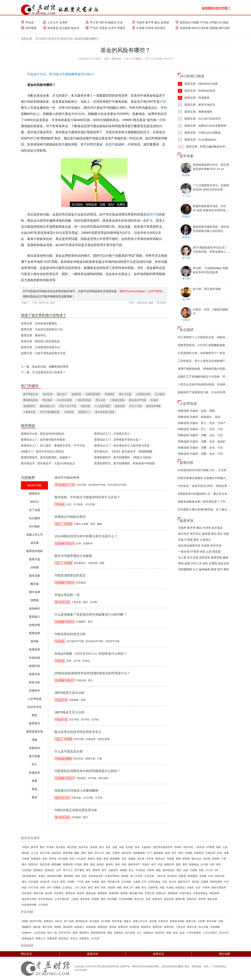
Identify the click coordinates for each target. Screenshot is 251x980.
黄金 (182, 933)
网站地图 (225, 954)
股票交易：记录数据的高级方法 (40, 347)
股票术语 (54, 39)
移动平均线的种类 (67, 478)
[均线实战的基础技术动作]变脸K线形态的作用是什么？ (92, 673)
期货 (75, 933)
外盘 (181, 540)
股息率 (81, 893)
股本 (196, 540)
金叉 (154, 864)
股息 (178, 864)
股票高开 (33, 864)
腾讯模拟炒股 (31, 400)
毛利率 (151, 870)
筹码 (181, 563)
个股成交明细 (117, 400)
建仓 (24, 864)
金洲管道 (76, 394)
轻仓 (131, 870)
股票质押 (173, 893)
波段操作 (68, 927)
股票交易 (67, 39)
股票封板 (180, 899)
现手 (104, 870)
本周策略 (215, 927)
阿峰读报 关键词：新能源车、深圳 (199, 417)
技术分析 (220, 876)
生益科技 (91, 739)
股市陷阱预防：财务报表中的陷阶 (134, 463)
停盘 (162, 887)
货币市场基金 (45, 899)
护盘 (160, 864)
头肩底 (170, 887)
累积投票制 (216, 882)
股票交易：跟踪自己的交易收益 (40, 341)
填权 (203, 552)
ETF (144, 882)
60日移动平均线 (94, 641)
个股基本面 (29, 412)
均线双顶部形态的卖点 (70, 575)
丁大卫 (186, 196)
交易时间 (88, 543)
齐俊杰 (103, 28)
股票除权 (102, 893)
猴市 (219, 864)
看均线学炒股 (62, 602)
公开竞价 (43, 905)
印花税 (78, 864)
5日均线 (85, 719)
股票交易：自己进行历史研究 (199, 119)
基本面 (53, 859)
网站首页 (26, 954)
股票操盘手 (28, 938)
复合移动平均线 (138, 400)
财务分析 (192, 927)
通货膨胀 (69, 876)
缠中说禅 (224, 28)
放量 (226, 853)
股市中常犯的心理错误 (50, 451)
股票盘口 (79, 927)
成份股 (125, 876)
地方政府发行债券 (105, 412)
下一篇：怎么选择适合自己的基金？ (43, 372)
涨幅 (137, 887)
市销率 (150, 28)
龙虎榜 (63, 22)
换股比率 (169, 864)
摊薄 (178, 859)
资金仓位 (139, 899)
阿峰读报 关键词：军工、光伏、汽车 (200, 429)
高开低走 (217, 528)
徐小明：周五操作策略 (207, 289)
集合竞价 (184, 534)
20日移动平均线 (75, 641)
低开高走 (196, 534)
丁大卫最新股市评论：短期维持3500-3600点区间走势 (211, 187)
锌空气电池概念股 (50, 412)
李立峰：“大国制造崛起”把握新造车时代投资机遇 (210, 270)
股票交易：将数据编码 (195, 112)
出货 (69, 504)
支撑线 (213, 563)
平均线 (204, 22)
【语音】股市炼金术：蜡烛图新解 (131, 451)
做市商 (202, 899)
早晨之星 (150, 893)
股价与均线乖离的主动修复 (73, 556)
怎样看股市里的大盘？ (127, 440)
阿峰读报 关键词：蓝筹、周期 (196, 411)
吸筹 (86, 864)
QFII (49, 887)
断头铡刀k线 (136, 893)
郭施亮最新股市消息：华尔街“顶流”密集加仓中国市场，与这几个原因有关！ (210, 210)
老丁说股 (69, 921)
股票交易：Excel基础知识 (197, 140)
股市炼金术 (28, 463)
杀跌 (45, 859)
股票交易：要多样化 (33, 335)
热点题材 (65, 28)
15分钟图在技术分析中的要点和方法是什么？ (86, 536)
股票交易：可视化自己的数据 (199, 133)
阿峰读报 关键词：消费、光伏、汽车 (200, 435)
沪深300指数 (126, 899)
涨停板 (205, 28)
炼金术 (75, 28)
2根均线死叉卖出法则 (69, 693)
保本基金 (85, 899)
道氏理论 (160, 28)
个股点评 (180, 927)
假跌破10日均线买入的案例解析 (77, 791)
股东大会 (196, 859)
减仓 (24, 882)
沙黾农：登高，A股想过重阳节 (210, 312)
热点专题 (203, 927)
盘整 (187, 563)
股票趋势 (102, 927)
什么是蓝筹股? (103, 406)
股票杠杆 (161, 893)
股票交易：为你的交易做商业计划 (42, 329)
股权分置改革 (219, 887)
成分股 (48, 893)
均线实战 (81, 680)
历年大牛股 (135, 406)
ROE (220, 853)
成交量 (153, 921)
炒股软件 (27, 933)
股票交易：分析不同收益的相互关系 (43, 353)
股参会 (127, 921)
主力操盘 (78, 504)
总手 (59, 870)
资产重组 (79, 870)
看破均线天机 (62, 798)
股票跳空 (38, 870)
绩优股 (216, 552)
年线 (124, 864)
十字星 (80, 882)
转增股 (189, 853)
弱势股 (123, 870)
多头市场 (193, 557)
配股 (99, 859)
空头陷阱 (33, 882)
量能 (100, 524)
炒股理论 (84, 938)
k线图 (25, 921)
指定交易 (45, 864)
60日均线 (79, 739)
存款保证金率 (96, 876)
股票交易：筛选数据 (194, 98)
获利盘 (196, 882)
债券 (103, 899)
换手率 (150, 22)
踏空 (90, 887)
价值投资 (199, 853)
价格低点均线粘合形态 (70, 517)
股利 (226, 569)
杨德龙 (112, 22)
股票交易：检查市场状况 (196, 105)
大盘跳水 (205, 540)
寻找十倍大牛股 (68, 406)
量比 (157, 22)
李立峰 (186, 278)
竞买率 (150, 859)
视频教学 (27, 927)
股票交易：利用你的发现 (196, 91)
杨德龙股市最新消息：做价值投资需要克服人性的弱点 (211, 229)
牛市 (226, 882)
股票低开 (50, 870)
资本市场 (216, 546)
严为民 (94, 28)
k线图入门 (27, 451)
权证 (220, 534)
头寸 (196, 569)
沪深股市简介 (122, 434)
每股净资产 (134, 864)
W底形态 (180, 887)
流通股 (205, 882)
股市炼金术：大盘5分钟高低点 (56, 463)
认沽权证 (67, 887)
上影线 (75, 899)
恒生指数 (112, 899)
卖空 (124, 859)
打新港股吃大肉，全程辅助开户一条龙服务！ (206, 353)
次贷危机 (27, 870)
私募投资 (52, 938)
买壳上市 (196, 563)
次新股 (96, 882)
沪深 (163, 102)
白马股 (204, 864)
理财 (110, 933)
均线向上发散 (81, 524)
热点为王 (224, 933)
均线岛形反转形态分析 (70, 634)
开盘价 (146, 864)
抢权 (43, 887)
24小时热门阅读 (192, 76)
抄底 (72, 859)
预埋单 (96, 870)
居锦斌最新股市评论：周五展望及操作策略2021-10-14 (211, 167)
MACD (196, 28)
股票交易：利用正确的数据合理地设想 (206, 147)
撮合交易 (212, 899)
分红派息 (81, 859)
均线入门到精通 (63, 524)
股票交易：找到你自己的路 (198, 84)
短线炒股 (185, 28)
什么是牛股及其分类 (69, 751)
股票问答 (187, 463)
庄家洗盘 (76, 798)
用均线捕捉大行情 (65, 485)
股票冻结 (157, 899)
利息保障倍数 (29, 905)
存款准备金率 (29, 876)
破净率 (109, 864)
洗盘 (226, 534)
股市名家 (187, 156)
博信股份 (47, 400)
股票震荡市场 (98, 933)
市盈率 (140, 22)
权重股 (57, 887)
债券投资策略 (153, 406)
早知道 (30, 22)
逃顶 (106, 859)
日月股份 (160, 394)
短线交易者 (104, 739)
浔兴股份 (76, 817)
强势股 (214, 28)
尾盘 (93, 864)
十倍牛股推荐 (194, 933)
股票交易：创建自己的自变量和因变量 (205, 126)
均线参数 (74, 700)
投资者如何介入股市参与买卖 (131, 446)
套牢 (220, 569)
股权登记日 (184, 882)
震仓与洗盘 (125, 394)
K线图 (195, 22)
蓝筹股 (165, 22)
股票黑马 (84, 933)
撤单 (88, 882)
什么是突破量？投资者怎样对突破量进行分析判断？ (90, 615)
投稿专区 (160, 933)
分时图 (213, 22)
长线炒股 (134, 927)
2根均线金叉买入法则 (69, 712)
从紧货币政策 (112, 876)
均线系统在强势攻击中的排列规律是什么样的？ (87, 771)
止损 (209, 552)
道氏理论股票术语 (189, 546)
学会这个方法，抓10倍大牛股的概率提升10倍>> (61, 74)
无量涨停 (113, 870)
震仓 (90, 680)
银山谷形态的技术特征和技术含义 (78, 732)
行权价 (190, 887)
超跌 (103, 882)
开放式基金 (185, 893)
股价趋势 (103, 778)
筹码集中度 (114, 882)
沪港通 (25, 859)
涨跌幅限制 (185, 569)
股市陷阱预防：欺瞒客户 (55, 457)
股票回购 (114, 893)
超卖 (84, 876)
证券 (79, 543)
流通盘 (132, 859)
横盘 (158, 870)
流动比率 (45, 882)
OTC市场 (33, 887)
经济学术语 (65, 933)
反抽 (186, 870)
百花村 (154, 400)
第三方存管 (136, 876)
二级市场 (161, 876)
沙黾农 (186, 320)
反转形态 (172, 876)
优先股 (207, 859)
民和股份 (81, 583)
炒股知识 (119, 933)
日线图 (71, 882)
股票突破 (216, 557)
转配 (119, 887)
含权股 (203, 876)
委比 (214, 534)
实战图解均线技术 (65, 543)
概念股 (37, 927)
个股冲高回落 (84, 400)
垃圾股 (170, 859)
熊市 (104, 887)
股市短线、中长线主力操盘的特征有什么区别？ (87, 497)
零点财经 (41, 39)
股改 (179, 870)
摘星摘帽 (56, 864)
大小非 (209, 870)
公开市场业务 (62, 899)
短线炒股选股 (93, 394)
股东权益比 (169, 870)
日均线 (95, 719)
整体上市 (128, 887)
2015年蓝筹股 (64, 400)
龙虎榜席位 (29, 406)
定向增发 (126, 882)
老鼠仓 (91, 859)
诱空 (88, 870)
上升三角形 (80, 887)
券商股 (216, 859)
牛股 (100, 759)
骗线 (226, 557)
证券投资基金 (200, 893)
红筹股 (140, 28)
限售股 (186, 859)
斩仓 (144, 887)
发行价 (173, 882)
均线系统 (93, 563)
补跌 (212, 864)
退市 (97, 887)
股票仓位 (160, 859)
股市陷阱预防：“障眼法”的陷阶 (132, 457)
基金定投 (169, 899)
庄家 (221, 921)
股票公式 (41, 938)
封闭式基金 (154, 882)
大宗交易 (149, 876)
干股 (224, 859)
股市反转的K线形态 (52, 434)
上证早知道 (188, 404)
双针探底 (27, 893)
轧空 (198, 887)
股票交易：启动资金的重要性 (39, 323)
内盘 (24, 887)
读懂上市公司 (140, 921)
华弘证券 (100, 400)
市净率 (207, 528)
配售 (63, 882)
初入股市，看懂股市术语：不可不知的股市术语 (69, 446)
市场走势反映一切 (67, 595)
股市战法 (64, 938)
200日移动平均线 (117, 485)
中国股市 (81, 622)
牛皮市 (55, 882)
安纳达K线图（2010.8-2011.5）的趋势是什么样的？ (91, 654)
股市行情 (153, 214)
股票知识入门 (29, 440)
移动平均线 (36, 921)
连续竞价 (205, 557)
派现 (117, 864)
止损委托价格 (143, 394)
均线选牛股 (61, 700)
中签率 (206, 887)
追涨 (148, 899)
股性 (185, 864)
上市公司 (53, 22)
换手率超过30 (31, 394)
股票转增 (68, 864)
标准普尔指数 (55, 876)
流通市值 (153, 887)
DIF (217, 870)
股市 (112, 144)
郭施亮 (121, 28)
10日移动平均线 (97, 485)
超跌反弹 (223, 563)
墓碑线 (124, 893)
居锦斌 (186, 175)
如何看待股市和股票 (53, 440)
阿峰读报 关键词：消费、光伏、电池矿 (202, 442)
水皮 (120, 22)
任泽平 (112, 28)
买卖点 (74, 938)
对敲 (201, 870)
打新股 (193, 870)
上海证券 (76, 602)
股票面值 (193, 876)
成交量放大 (80, 563)
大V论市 (95, 938)
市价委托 (59, 893)
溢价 (205, 563)
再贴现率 (214, 893)
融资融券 (205, 569)
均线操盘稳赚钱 (63, 759)
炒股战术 (148, 933)
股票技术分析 (29, 434)
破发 (214, 569)
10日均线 (81, 485)
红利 (211, 876)
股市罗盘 (117, 921)
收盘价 (100, 864)
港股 (169, 933)
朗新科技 (120, 406)
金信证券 (48, 394)
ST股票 (195, 552)
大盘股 (137, 882)
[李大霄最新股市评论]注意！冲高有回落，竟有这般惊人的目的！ (211, 252)
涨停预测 (31, 28)
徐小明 (186, 299)
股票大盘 (191, 921)
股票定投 (192, 899)
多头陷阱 (63, 859)
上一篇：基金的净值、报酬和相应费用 (45, 367)
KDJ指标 (223, 22)
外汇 (139, 933)
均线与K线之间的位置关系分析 (76, 810)
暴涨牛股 (90, 759)
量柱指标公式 (47, 406)
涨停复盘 (53, 28)
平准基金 (140, 870)
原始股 (111, 887)
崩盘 (78, 876)
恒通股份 (110, 394)
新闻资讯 (146, 927)
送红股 (141, 859)
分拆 (165, 882)
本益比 (42, 876)
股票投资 (123, 927)
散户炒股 (130, 933)
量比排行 (62, 394)
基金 (176, 933)
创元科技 (79, 759)
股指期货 (36, 859)
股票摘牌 (115, 859)
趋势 (93, 524)
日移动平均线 (112, 641)
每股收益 (194, 864)
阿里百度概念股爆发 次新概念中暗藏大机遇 (205, 478)
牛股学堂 (163, 921)
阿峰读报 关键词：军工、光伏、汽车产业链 (205, 423)
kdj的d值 (85, 406)
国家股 (182, 876)
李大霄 (94, 22)
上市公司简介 (210, 933)
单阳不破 (38, 893)
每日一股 (52, 933)
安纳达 (86, 661)
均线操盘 (60, 504)
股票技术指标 (177, 921)
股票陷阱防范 (29, 457)
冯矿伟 (103, 22)
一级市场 (184, 552)
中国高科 (69, 412)
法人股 (182, 557)
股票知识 (185, 22)
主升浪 (77, 661)
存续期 (95, 899)
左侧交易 (210, 853)
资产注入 (68, 870)
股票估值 (91, 893)
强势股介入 (84, 412)
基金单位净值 (29, 899)
